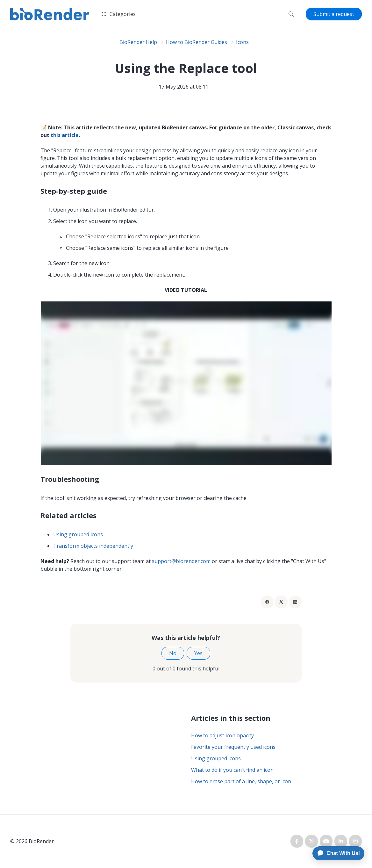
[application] (336, 853)
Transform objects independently (94, 546)
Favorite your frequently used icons (233, 747)
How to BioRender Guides (197, 42)
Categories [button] (119, 14)
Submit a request (334, 14)
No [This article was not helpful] (173, 653)
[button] (291, 14)
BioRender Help (138, 42)
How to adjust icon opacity (222, 735)
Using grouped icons (78, 534)
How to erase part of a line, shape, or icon (241, 781)
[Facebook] (267, 602)
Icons (242, 42)
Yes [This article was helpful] (198, 653)
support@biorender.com (181, 561)
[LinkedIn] (295, 602)
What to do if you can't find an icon (232, 770)
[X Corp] (281, 602)
